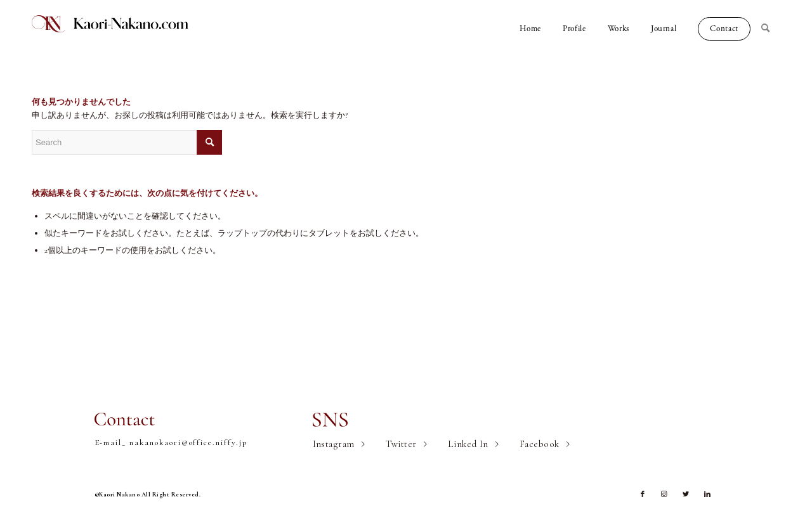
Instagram (334, 444)
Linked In (468, 444)
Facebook (540, 444)
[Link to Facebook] (643, 495)
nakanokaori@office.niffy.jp (188, 443)
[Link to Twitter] (686, 495)
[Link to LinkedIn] (707, 495)
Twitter (401, 444)
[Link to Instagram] (664, 495)
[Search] (771, 29)
